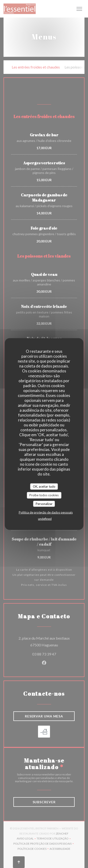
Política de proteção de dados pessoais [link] (46, 512)
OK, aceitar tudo (44, 486)
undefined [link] (45, 519)
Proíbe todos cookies (44, 495)
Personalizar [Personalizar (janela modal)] (44, 504)
